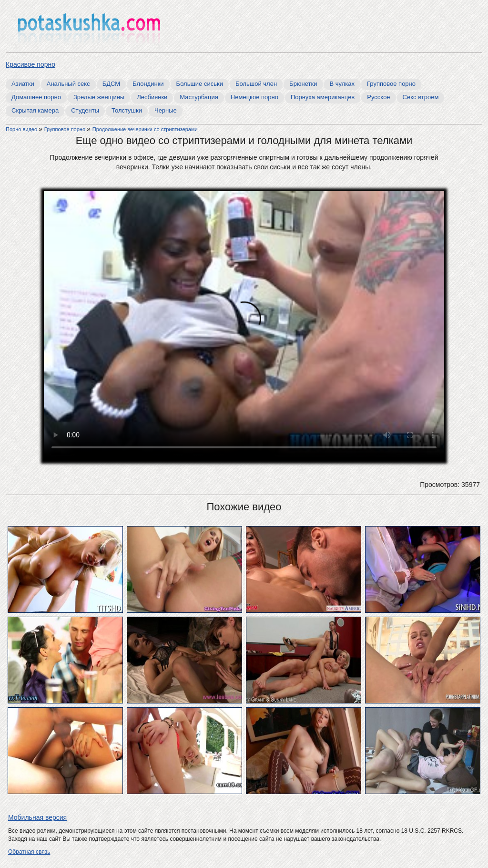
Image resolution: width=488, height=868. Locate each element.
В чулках (342, 84)
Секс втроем (421, 97)
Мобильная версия (37, 817)
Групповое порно (391, 84)
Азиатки (23, 84)
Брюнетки (303, 84)
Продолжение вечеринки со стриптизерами (145, 129)
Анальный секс (68, 84)
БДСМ (111, 84)
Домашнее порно (36, 97)
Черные (166, 110)
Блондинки (148, 84)
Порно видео (22, 129)
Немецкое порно (254, 97)
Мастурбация (199, 97)
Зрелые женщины (99, 97)
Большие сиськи (200, 84)
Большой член (256, 84)
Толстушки (127, 110)
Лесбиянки (152, 97)
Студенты (85, 110)
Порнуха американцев (323, 97)
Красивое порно (30, 64)
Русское (378, 97)
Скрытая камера (35, 110)
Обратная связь (29, 852)
